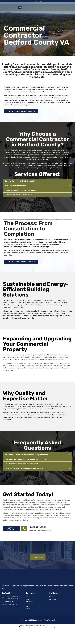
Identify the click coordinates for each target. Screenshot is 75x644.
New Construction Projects (15, 186)
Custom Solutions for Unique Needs (19, 195)
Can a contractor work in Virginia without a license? (25, 468)
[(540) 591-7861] (24, 529)
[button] (20, 8)
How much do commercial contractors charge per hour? (26, 455)
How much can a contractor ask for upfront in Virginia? (26, 459)
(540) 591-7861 (37, 527)
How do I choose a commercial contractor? (21, 464)
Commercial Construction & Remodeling (20, 181)
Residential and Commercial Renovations (21, 190)
